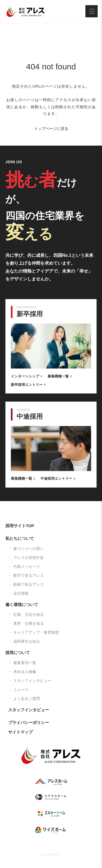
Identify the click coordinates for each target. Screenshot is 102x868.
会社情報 (21, 593)
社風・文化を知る (29, 614)
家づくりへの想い (29, 549)
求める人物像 (25, 672)
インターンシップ (25, 376)
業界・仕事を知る (29, 623)
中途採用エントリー (56, 478)
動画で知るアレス (29, 584)
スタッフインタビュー (32, 681)
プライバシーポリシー (29, 723)
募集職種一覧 (58, 376)
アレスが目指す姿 (29, 558)
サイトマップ (20, 732)
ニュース (21, 690)
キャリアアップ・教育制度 (36, 632)
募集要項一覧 (25, 663)
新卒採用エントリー (27, 385)
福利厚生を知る (27, 641)
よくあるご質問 (27, 699)
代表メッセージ (27, 566)
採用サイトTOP (20, 526)
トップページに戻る (51, 129)
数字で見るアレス (29, 575)
